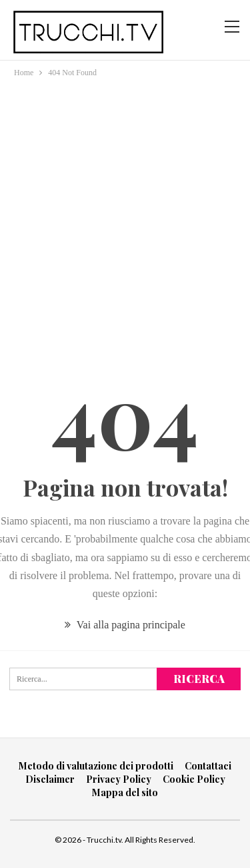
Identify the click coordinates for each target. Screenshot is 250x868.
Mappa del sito (125, 792)
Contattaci (208, 766)
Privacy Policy (119, 779)
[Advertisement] (125, 211)
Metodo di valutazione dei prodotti (96, 766)
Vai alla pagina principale (125, 625)
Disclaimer (50, 779)
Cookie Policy (194, 779)
